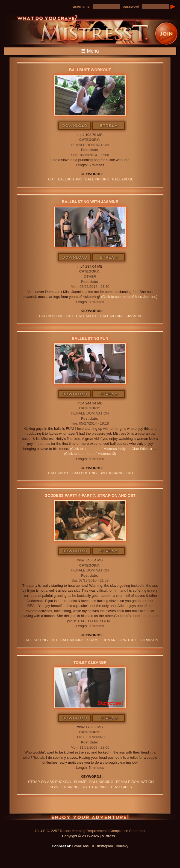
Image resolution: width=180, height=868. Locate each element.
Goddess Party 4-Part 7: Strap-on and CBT (90, 495)
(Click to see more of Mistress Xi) (90, 454)
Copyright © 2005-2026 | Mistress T (90, 836)
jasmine (135, 316)
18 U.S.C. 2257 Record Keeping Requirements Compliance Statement (90, 831)
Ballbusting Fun (90, 338)
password (131, 6)
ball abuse (123, 179)
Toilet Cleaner (90, 663)
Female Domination (90, 145)
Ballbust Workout (90, 70)
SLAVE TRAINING (64, 787)
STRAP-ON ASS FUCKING (49, 782)
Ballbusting (70, 179)
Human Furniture (120, 640)
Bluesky (122, 846)
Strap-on (149, 640)
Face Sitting (36, 640)
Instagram (105, 846)
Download (75, 126)
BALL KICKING (97, 179)
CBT (52, 179)
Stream (109, 126)
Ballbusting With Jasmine (90, 202)
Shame (93, 640)
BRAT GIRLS (122, 787)
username (81, 6)
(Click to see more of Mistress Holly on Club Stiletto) (111, 449)
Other (90, 276)
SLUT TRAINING (95, 787)
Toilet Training (90, 737)
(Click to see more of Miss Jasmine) (129, 297)
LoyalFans (81, 846)
